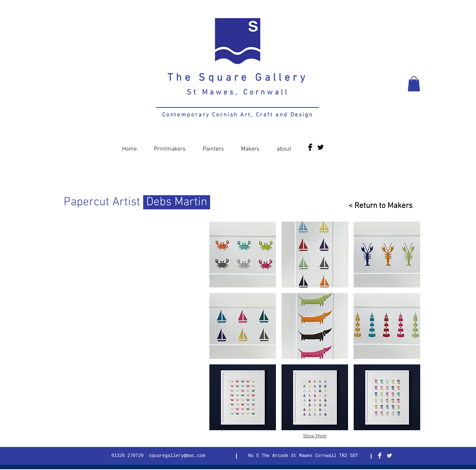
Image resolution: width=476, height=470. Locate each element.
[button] (414, 84)
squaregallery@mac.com (177, 456)
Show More (315, 436)
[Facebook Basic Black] (310, 147)
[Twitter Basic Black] (321, 147)
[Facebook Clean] (380, 455)
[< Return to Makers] (377, 206)
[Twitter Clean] (389, 455)
